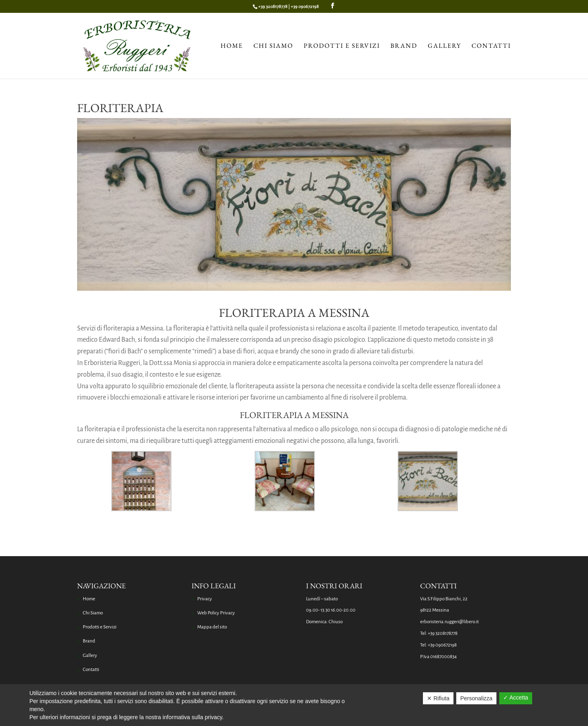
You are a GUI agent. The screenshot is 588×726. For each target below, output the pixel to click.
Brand (404, 46)
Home (232, 46)
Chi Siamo (273, 46)
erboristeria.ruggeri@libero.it (449, 622)
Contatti (491, 46)
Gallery (444, 46)
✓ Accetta (516, 697)
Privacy (205, 599)
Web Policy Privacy (216, 613)
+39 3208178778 (273, 6)
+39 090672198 (305, 6)
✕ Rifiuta (438, 698)
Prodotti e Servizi (342, 46)
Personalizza (476, 698)
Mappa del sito (212, 627)
